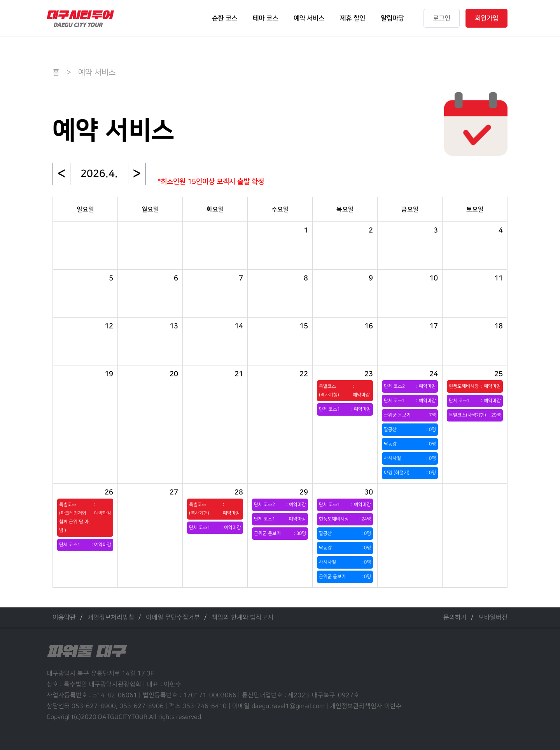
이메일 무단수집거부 (173, 617)
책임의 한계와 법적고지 (242, 617)
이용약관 (64, 617)
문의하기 (455, 617)
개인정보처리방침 (111, 617)
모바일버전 (493, 617)
